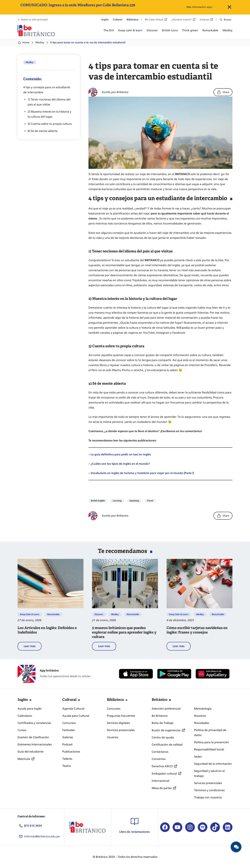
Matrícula (24, 759)
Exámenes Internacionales (35, 744)
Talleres (67, 759)
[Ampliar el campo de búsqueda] (221, 20)
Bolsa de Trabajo (163, 723)
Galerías (68, 737)
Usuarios (113, 737)
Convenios (159, 759)
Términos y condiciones (209, 790)
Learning (117, 501)
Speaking (134, 501)
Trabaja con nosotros (208, 797)
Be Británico (160, 716)
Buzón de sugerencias (166, 730)
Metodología (203, 709)
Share (223, 92)
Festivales (68, 730)
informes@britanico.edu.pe (42, 836)
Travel (150, 501)
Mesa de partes (162, 788)
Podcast (67, 744)
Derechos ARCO (162, 766)
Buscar (228, 20)
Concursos (69, 723)
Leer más (33, 647)
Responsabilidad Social (209, 749)
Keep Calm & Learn (30, 614)
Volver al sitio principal (34, 20)
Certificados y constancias (34, 723)
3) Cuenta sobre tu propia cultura (50, 124)
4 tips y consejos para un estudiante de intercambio (47, 90)
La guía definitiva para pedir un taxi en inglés (121, 454)
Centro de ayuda (163, 737)
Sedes (198, 757)
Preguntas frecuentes (121, 716)
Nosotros (200, 716)
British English (98, 501)
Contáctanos (160, 752)
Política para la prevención (212, 742)
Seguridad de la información (213, 764)
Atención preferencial (166, 709)
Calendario (25, 716)
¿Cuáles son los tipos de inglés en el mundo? (120, 464)
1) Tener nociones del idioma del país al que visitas (49, 102)
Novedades (202, 723)
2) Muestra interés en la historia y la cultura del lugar (49, 114)
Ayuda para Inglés (30, 709)
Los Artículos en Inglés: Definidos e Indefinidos (47, 630)
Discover (99, 614)
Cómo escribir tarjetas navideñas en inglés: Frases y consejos (197, 630)
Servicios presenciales (121, 730)
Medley (40, 43)
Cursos (22, 730)
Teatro (67, 766)
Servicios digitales (118, 723)
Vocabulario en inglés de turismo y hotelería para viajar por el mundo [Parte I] (142, 473)
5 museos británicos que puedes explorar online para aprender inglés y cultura (124, 632)
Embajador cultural (164, 774)
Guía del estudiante (31, 752)
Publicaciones (71, 752)
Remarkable (53, 614)
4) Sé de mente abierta (43, 131)
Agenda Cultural (73, 709)
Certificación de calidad (167, 745)
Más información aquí (199, 7)
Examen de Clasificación (33, 737)
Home (23, 43)
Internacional (160, 781)
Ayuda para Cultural (76, 716)
